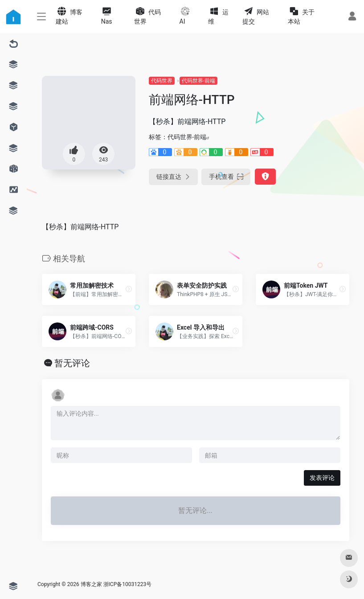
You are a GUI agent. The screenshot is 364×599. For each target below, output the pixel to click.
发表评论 (322, 478)
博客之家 (91, 584)
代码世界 (162, 81)
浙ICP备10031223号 (128, 584)
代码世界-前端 (198, 81)
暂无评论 (72, 363)
